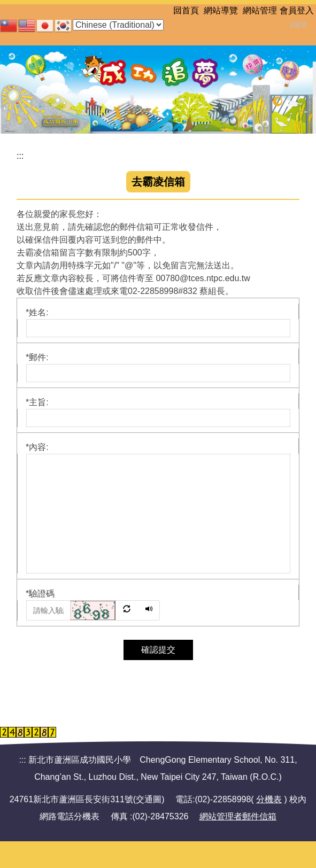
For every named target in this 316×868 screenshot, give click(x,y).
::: (177, 10)
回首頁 (186, 10)
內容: (37, 447)
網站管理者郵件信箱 (238, 816)
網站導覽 (221, 10)
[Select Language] (118, 25)
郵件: (37, 357)
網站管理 (260, 10)
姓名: (37, 312)
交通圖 (149, 799)
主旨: (37, 402)
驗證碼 (40, 594)
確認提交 (158, 650)
